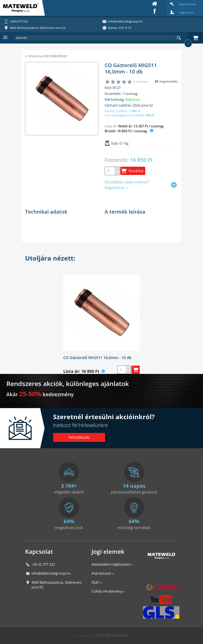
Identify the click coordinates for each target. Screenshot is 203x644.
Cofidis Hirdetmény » (108, 591)
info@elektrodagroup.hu (51, 573)
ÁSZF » (97, 582)
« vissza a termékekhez (46, 56)
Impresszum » (103, 573)
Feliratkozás (79, 437)
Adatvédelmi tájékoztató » (112, 564)
